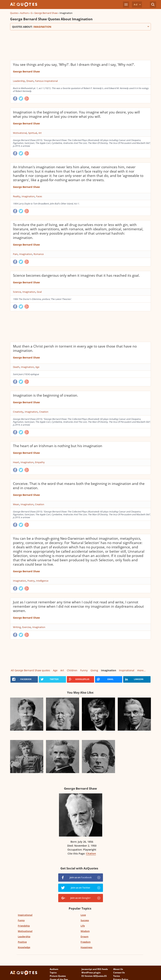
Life (83, 926)
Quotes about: (80, 27)
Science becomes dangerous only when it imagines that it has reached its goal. (76, 275)
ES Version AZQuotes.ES (94, 976)
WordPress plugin (91, 973)
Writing (17, 627)
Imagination (28, 196)
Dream (30, 81)
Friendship (24, 926)
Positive (22, 942)
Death (16, 367)
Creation (44, 412)
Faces (39, 196)
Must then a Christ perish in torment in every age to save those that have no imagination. (75, 348)
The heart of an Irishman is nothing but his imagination (58, 446)
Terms (117, 976)
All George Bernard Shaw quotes (30, 670)
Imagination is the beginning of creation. (46, 395)
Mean (16, 504)
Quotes (14, 13)
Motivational (20, 133)
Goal (39, 292)
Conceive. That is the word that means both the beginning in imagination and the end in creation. (79, 486)
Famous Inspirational (46, 81)
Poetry (31, 581)
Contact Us (119, 973)
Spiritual (33, 133)
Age (37, 367)
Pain (15, 254)
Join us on (81, 877)
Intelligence (42, 581)
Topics (53, 973)
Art (40, 133)
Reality (17, 196)
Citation (91, 854)
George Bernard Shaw (46, 13)
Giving (94, 670)
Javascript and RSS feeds (95, 969)
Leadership (19, 81)
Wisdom (85, 931)
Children (72, 670)
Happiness (86, 947)
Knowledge (24, 947)
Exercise (27, 627)
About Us (118, 969)
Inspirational (127, 670)
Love (83, 915)
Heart (16, 462)
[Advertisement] (76, 45)
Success (85, 920)
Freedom (86, 942)
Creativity (18, 412)
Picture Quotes (58, 976)
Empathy (40, 462)
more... (141, 670)
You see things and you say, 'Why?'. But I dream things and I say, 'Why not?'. (74, 65)
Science (17, 292)
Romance (39, 254)
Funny (84, 670)
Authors (24, 13)
